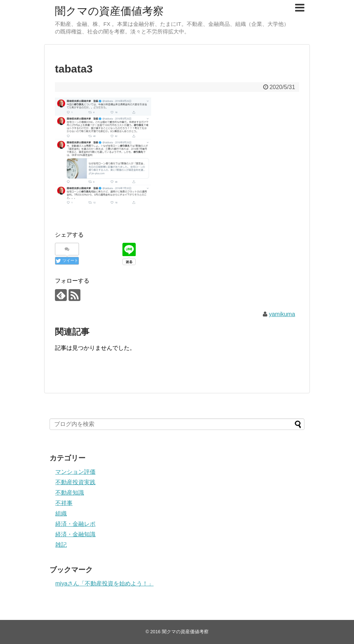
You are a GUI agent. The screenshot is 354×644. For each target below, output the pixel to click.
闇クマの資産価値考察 (109, 11)
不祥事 (64, 503)
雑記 (61, 545)
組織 (61, 513)
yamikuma (282, 314)
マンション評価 (75, 472)
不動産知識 (70, 493)
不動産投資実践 (75, 482)
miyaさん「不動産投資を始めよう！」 (104, 583)
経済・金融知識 (75, 534)
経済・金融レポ (75, 524)
